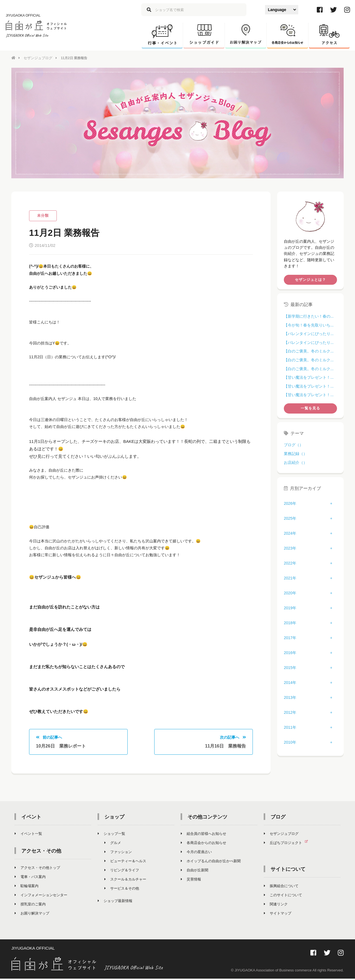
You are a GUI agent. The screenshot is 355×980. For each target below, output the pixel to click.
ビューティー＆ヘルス (125, 862)
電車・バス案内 (30, 878)
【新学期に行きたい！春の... (309, 316)
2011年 (290, 727)
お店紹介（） (295, 462)
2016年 (290, 652)
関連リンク (276, 905)
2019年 (290, 608)
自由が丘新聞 (195, 871)
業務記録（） (295, 453)
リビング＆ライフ (122, 871)
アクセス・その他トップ (37, 869)
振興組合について (281, 887)
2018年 (290, 623)
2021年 (290, 578)
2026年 (290, 503)
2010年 (290, 742)
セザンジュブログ (37, 58)
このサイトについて (283, 896)
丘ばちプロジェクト (288, 844)
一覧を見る (310, 408)
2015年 (290, 667)
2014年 (290, 682)
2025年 (290, 518)
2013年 (290, 697)
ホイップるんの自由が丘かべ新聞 (211, 862)
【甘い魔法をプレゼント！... (309, 377)
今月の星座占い (196, 853)
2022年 (290, 563)
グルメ (113, 844)
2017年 (290, 637)
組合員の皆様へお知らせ (204, 835)
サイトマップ (278, 914)
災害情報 (191, 880)
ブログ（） (294, 445)
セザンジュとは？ (310, 279)
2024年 (290, 533)
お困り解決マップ (32, 914)
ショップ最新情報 (115, 902)
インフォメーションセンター (41, 896)
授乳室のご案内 (30, 905)
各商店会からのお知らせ (204, 844)
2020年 (290, 593)
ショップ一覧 (111, 835)
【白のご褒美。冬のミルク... (309, 351)
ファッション (118, 853)
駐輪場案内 (27, 887)
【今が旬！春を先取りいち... (309, 325)
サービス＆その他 (122, 889)
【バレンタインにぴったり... (309, 333)
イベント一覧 (28, 835)
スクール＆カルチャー (125, 880)
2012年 (290, 712)
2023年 (290, 548)
